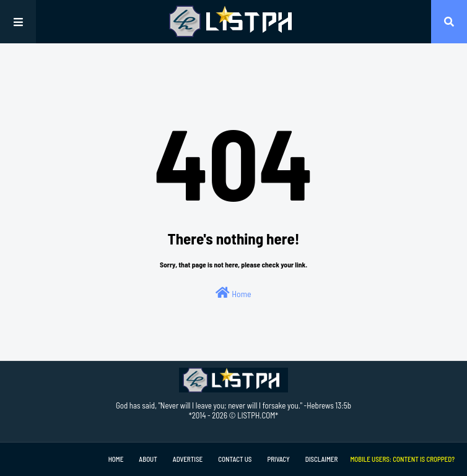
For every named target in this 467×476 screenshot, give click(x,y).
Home (233, 293)
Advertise (188, 459)
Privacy (278, 459)
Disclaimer (322, 459)
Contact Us (235, 459)
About (148, 459)
